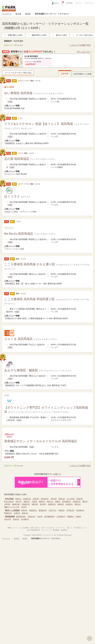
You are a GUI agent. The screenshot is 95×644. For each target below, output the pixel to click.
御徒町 (16, 504)
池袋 (27, 502)
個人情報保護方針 (34, 530)
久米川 (8, 519)
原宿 (62, 499)
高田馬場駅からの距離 (82, 74)
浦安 (25, 513)
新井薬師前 (50, 517)
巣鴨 (42, 502)
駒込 (50, 502)
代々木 (71, 499)
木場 (17, 513)
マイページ (89, 3)
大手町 (70, 510)
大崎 (18, 499)
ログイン (79, 3)
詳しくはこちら (85, 52)
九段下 (53, 510)
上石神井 (61, 517)
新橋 (61, 504)
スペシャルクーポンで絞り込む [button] (18, 73)
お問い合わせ (35, 528)
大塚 (34, 502)
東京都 (18, 14)
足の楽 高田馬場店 (31, 56)
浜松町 (69, 504)
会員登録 (69, 3)
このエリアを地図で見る (80, 45)
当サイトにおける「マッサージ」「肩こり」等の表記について (64, 528)
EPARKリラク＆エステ (9, 9)
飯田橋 (43, 510)
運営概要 (56, 530)
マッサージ (7, 14)
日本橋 (80, 510)
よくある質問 (24, 528)
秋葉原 (26, 504)
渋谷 (54, 499)
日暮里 (77, 502)
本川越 (25, 519)
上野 (7, 504)
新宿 (80, 499)
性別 (57, 3)
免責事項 (64, 530)
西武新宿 (21, 517)
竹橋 (61, 510)
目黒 (36, 499)
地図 (10, 102)
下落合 (31, 517)
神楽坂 (33, 510)
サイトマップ (46, 530)
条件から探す (60, 35)
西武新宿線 (10, 517)
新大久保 (9, 502)
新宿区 (28, 14)
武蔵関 (70, 517)
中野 (24, 510)
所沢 (16, 519)
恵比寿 (45, 499)
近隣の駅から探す (13, 35)
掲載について (12, 528)
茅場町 (8, 513)
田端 (58, 502)
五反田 (27, 499)
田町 (78, 504)
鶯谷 (85, 502)
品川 (24, 507)
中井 (40, 517)
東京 (43, 504)
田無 (79, 517)
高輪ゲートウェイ (12, 507)
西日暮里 (66, 502)
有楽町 (52, 504)
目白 (19, 502)
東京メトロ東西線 (12, 510)
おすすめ (65, 74)
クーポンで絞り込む (83, 35)
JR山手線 (9, 499)
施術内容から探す (37, 35)
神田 (35, 504)
